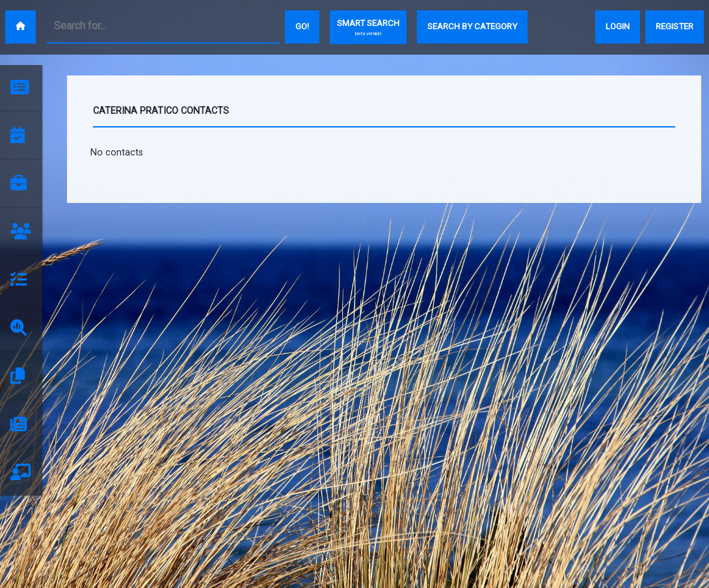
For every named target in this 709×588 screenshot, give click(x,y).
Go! (302, 26)
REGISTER (675, 26)
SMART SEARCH (368, 28)
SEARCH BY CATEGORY (472, 26)
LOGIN (618, 26)
